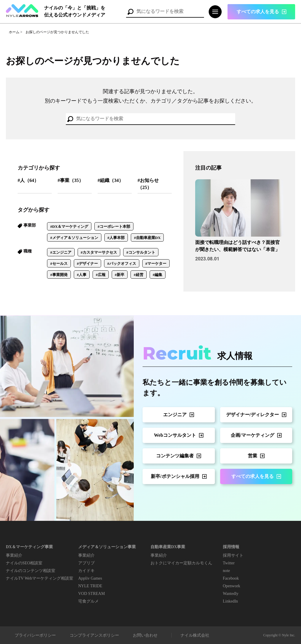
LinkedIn (230, 601)
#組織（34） (111, 180)
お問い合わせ (145, 635)
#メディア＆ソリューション (74, 238)
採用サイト (233, 555)
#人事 (82, 275)
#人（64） (28, 180)
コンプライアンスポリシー (94, 635)
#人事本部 (116, 238)
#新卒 (120, 275)
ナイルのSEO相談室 (24, 563)
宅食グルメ (88, 601)
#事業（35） (71, 180)
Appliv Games (90, 578)
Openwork (231, 586)
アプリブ (86, 563)
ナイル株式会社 (195, 635)
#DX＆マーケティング (69, 226)
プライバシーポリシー (35, 635)
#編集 (158, 275)
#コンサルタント (141, 252)
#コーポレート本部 (114, 226)
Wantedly (231, 594)
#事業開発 (59, 275)
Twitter (229, 563)
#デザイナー (88, 264)
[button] (261, 12)
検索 (131, 12)
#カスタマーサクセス (99, 252)
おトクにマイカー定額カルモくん (181, 563)
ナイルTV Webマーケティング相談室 (40, 578)
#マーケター (156, 264)
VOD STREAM (92, 594)
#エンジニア (61, 252)
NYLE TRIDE (90, 586)
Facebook (231, 578)
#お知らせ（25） (148, 184)
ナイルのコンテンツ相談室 (31, 571)
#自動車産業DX (147, 238)
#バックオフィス (122, 264)
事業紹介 (14, 555)
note (226, 571)
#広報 (101, 275)
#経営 (139, 275)
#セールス (59, 264)
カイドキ (86, 571)
